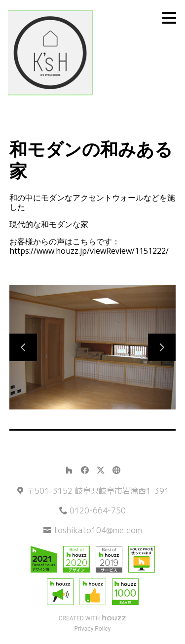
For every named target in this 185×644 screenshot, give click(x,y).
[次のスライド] (162, 347)
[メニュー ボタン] (169, 18)
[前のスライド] (23, 347)
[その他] (116, 470)
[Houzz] (69, 470)
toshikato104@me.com (98, 530)
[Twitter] (101, 470)
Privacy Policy (93, 629)
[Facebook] (85, 470)
